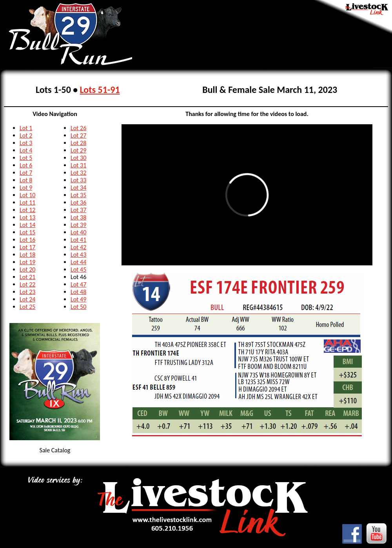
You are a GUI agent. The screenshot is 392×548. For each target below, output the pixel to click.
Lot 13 (27, 217)
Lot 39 (78, 225)
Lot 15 (27, 232)
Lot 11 (27, 202)
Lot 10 (27, 195)
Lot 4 (26, 150)
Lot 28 (78, 143)
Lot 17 (27, 247)
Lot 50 (78, 307)
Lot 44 (78, 262)
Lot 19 (27, 262)
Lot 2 (26, 135)
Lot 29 (78, 150)
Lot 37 (78, 210)
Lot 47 (78, 284)
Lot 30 (78, 158)
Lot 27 (78, 135)
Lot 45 (78, 269)
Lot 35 (78, 195)
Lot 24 (27, 299)
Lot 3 (26, 143)
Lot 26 (78, 128)
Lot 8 (26, 180)
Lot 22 (27, 284)
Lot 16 (27, 240)
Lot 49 (78, 299)
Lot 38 (78, 217)
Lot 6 (26, 165)
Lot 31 (78, 165)
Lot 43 (78, 255)
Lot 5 (26, 158)
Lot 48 (78, 292)
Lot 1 (26, 128)
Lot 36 (78, 202)
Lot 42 (78, 247)
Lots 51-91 (100, 90)
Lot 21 (27, 277)
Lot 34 (78, 188)
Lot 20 (27, 269)
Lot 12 (27, 210)
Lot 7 (26, 173)
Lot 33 (78, 180)
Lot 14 (27, 225)
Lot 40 (78, 232)
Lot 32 (78, 173)
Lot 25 (27, 307)
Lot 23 (27, 292)
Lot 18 (27, 255)
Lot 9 (26, 188)
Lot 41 (78, 240)
